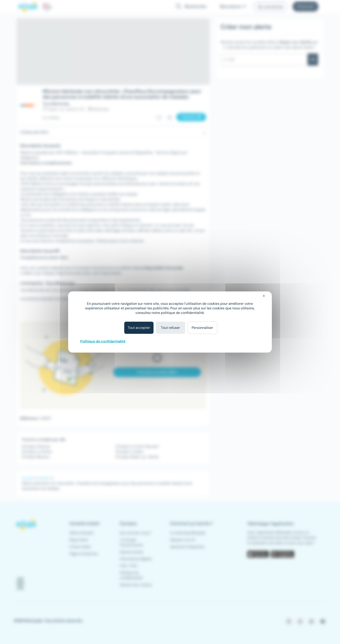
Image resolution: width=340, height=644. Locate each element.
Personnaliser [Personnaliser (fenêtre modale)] (202, 328)
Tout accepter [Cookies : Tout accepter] (139, 328)
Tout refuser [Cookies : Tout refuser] (170, 328)
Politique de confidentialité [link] (103, 341)
